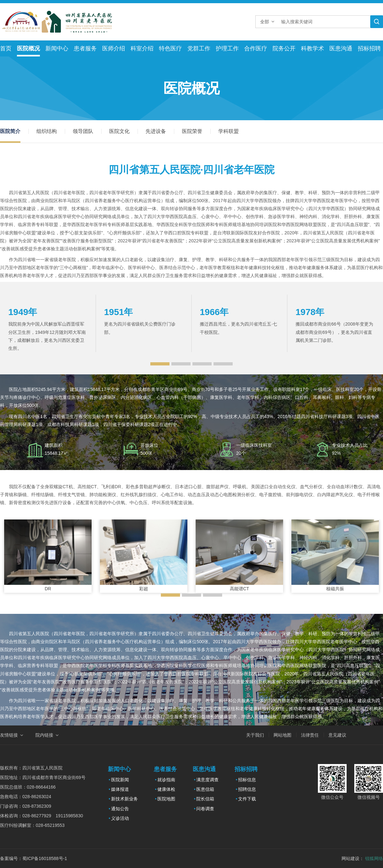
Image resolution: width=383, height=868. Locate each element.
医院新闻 (120, 780)
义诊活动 (120, 818)
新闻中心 (57, 48)
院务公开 (284, 48)
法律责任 (310, 735)
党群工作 (199, 48)
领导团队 (83, 131)
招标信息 (247, 780)
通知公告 (120, 809)
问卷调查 (205, 809)
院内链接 (44, 735)
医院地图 (166, 799)
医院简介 (10, 131)
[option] (48, 323)
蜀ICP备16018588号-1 (45, 858)
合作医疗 (256, 48)
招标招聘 (369, 48)
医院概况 (28, 48)
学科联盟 (229, 131)
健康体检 (166, 789)
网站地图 (282, 735)
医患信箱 (205, 789)
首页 (6, 48)
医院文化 (119, 131)
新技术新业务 (124, 799)
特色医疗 (170, 48)
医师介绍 (114, 48)
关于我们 (255, 735)
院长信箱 (205, 799)
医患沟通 (341, 48)
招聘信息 (247, 789)
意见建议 (337, 735)
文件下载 (247, 799)
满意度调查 (207, 780)
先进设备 (156, 131)
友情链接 (9, 735)
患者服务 (85, 48)
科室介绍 (142, 48)
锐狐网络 (374, 858)
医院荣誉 (192, 131)
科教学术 (312, 48)
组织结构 (47, 131)
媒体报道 (120, 789)
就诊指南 (166, 780)
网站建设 (350, 858)
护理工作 (227, 48)
